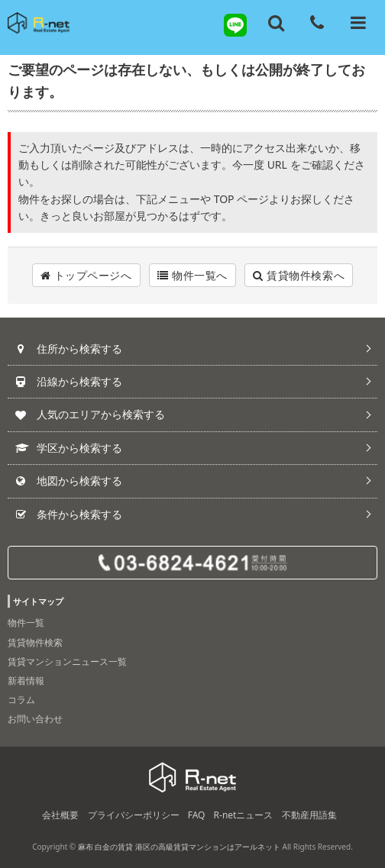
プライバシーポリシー (134, 815)
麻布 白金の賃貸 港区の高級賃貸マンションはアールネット (179, 847)
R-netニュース (244, 815)
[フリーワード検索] (277, 23)
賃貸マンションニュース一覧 (67, 661)
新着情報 (26, 681)
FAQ (197, 815)
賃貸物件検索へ (299, 275)
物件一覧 (26, 623)
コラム (21, 700)
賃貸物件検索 (35, 642)
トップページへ (86, 275)
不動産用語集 (309, 815)
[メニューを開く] (358, 23)
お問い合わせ (35, 719)
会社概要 (60, 815)
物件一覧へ (192, 275)
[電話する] (317, 23)
